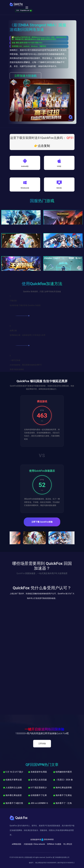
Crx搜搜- (58, 844)
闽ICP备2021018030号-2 (66, 863)
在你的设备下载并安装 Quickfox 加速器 (25, 305)
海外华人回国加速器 (26, 857)
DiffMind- (51, 844)
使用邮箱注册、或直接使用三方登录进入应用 (27, 335)
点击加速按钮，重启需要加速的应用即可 (26, 365)
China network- (39, 844)
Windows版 (25, 188)
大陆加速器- (28, 844)
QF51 (70, 138)
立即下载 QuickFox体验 (42, 522)
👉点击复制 (42, 146)
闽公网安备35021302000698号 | (46, 863)
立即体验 (42, 744)
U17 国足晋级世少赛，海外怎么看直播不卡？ (50, 788)
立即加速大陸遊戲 (25, 76)
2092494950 (49, 840)
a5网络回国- (17, 844)
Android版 (25, 166)
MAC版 (59, 188)
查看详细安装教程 (17, 369)
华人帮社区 (68, 844)
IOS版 (59, 166)
